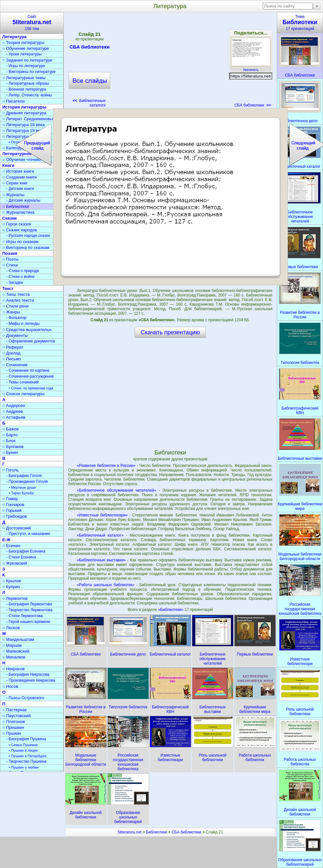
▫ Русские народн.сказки (28, 236)
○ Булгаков (13, 447)
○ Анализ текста (18, 300)
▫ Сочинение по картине (28, 370)
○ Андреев (13, 411)
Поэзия (10, 253)
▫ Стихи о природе (23, 271)
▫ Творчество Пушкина (26, 761)
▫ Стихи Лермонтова (24, 616)
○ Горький (12, 510)
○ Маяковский (16, 651)
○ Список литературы (23, 394)
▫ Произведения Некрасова (31, 680)
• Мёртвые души (22, 487)
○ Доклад (11, 353)
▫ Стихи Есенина (21, 557)
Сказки (9, 218)
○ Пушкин (12, 733)
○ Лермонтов (15, 598)
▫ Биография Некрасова (28, 674)
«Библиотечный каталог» (100, 535)
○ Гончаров (13, 505)
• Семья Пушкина (23, 745)
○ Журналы (13, 195)
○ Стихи (10, 265)
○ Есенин (11, 546)
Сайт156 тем (32, 23)
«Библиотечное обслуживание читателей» (116, 490)
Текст (8, 289)
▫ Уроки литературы (24, 54)
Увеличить (251, 68)
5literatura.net (130, 832)
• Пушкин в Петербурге (28, 756)
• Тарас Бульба (21, 493)
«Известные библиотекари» (102, 515)
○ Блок (9, 441)
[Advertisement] (170, 62)
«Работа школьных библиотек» (106, 585)
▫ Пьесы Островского (25, 698)
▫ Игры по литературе (26, 66)
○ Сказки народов (20, 230)
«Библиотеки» (171, 610)
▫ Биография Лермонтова (29, 604)
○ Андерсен (14, 405)
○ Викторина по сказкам (26, 247)
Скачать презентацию (170, 332)
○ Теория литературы (23, 43)
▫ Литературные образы (28, 83)
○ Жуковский (15, 563)
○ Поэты (10, 259)
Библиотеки (157, 832)
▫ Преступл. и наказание (28, 534)
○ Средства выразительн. (27, 330)
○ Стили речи (15, 306)
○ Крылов (12, 581)
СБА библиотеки (90, 48)
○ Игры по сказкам (20, 242)
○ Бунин (10, 452)
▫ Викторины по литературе (31, 72)
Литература (14, 37)
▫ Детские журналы (23, 200)
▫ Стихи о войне (20, 277)
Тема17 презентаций (300, 23)
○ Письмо (12, 359)
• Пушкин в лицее (23, 750)
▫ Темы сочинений (22, 382)
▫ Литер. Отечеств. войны (29, 95)
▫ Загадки (14, 282)
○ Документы (15, 335)
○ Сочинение (15, 365)
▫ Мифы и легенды (23, 324)
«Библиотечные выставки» (101, 560)
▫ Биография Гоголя (24, 476)
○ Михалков (14, 657)
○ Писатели (13, 101)
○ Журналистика (18, 212)
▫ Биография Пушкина (26, 739)
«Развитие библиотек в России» (106, 466)
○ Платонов (14, 722)
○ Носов (10, 686)
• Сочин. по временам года (31, 388)
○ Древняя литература (24, 113)
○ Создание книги (20, 177)
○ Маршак (12, 645)
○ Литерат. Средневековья (28, 119)
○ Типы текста (16, 294)
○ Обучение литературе (26, 48)
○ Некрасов (13, 669)
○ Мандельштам (18, 639)
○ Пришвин (13, 727)
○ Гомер (10, 499)
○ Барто (10, 435)
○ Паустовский (16, 716)
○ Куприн (11, 587)
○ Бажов (10, 429)
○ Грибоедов (15, 516)
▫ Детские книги (20, 189)
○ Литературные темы (24, 78)
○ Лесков (11, 628)
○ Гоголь (11, 470)
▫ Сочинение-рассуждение (30, 376)
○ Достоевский (17, 528)
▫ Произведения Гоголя (27, 482)
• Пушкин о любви (24, 767)
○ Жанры (11, 312)
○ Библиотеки (16, 206)
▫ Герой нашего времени (28, 622)
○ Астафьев (14, 417)
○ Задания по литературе (27, 60)
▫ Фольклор (16, 318)
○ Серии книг (15, 183)
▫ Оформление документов (31, 341)
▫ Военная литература (26, 89)
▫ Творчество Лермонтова (29, 610)
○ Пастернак (14, 710)
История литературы (24, 107)
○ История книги (18, 171)
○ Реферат (13, 347)
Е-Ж (6, 540)
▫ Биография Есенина (26, 551)
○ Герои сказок (17, 224)
